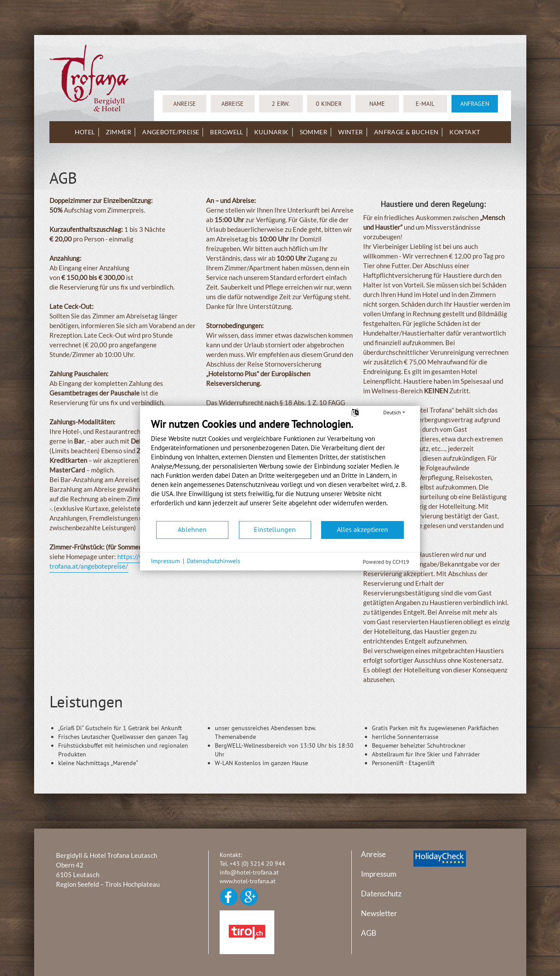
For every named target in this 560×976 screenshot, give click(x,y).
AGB (369, 933)
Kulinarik (271, 132)
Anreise (373, 854)
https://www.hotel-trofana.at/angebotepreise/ (111, 561)
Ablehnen (192, 529)
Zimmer (119, 132)
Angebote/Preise (171, 132)
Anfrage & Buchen (406, 132)
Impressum (379, 874)
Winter (351, 132)
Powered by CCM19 (386, 561)
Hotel (85, 132)
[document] (280, 469)
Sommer (314, 132)
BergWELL (226, 132)
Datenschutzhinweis (213, 561)
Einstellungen (275, 529)
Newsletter (379, 913)
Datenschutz (381, 894)
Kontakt (465, 132)
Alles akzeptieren (362, 529)
